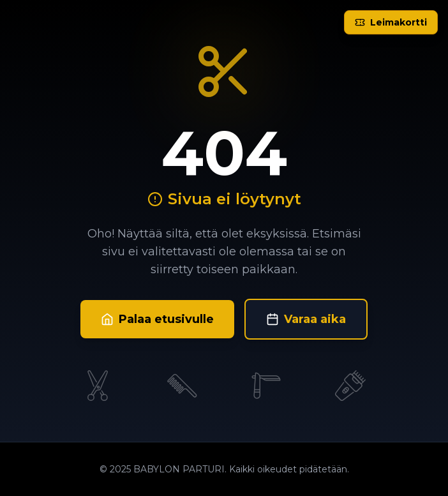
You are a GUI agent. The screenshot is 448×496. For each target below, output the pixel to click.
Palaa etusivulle (157, 319)
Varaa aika (306, 319)
